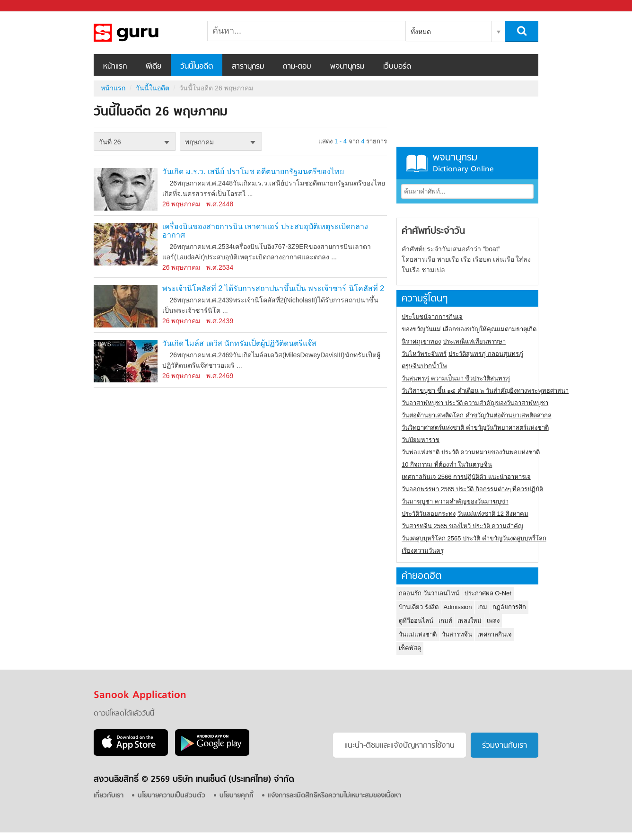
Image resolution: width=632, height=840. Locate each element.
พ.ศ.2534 (220, 267)
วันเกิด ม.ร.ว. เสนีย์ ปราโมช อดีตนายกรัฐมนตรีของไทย (253, 172)
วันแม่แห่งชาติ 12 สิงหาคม (493, 514)
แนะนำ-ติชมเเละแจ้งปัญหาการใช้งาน (399, 746)
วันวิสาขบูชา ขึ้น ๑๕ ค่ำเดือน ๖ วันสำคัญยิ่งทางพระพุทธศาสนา (485, 391)
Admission (458, 607)
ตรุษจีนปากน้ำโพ (424, 366)
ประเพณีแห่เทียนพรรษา (474, 341)
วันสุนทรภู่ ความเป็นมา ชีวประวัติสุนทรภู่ (456, 378)
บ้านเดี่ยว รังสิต (419, 607)
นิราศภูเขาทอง (421, 341)
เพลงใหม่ (470, 621)
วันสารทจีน (457, 634)
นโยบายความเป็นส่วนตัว (171, 796)
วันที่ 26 (110, 142)
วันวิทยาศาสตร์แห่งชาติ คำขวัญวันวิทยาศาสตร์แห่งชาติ (475, 428)
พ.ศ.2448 (220, 204)
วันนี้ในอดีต (197, 67)
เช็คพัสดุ (410, 648)
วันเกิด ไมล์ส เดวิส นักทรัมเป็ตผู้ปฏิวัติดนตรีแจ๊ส (239, 343)
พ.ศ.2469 (220, 376)
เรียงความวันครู (423, 551)
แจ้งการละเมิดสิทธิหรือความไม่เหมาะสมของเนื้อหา (334, 796)
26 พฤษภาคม (181, 204)
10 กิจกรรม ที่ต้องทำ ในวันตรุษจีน (447, 464)
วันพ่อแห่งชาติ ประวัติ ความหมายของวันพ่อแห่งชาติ (471, 452)
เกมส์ (445, 621)
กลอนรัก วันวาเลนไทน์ (429, 593)
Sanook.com (28, 6)
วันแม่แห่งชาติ (418, 634)
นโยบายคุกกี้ (237, 796)
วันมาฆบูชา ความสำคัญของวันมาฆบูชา (455, 501)
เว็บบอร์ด (397, 67)
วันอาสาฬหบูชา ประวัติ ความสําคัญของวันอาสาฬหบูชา (475, 403)
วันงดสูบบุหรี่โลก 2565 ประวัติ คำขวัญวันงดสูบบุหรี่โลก (474, 538)
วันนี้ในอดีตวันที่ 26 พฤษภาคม (143, 33)
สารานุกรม (248, 67)
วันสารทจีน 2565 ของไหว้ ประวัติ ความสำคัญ (462, 526)
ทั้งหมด (421, 32)
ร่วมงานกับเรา (505, 746)
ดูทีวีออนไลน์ (416, 621)
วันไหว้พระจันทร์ (424, 354)
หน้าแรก (115, 67)
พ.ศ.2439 (220, 321)
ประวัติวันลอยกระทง (429, 514)
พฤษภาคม (199, 142)
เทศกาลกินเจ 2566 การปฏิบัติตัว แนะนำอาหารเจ (466, 477)
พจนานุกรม (347, 67)
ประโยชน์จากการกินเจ (432, 317)
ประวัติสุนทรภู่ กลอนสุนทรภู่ (486, 354)
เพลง (493, 621)
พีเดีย (154, 67)
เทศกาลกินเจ (495, 634)
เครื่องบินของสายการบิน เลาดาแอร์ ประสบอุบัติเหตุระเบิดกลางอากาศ (265, 231)
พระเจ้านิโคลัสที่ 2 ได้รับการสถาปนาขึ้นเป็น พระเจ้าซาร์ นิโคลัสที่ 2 (273, 288)
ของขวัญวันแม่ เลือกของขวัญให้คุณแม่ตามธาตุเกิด (469, 329)
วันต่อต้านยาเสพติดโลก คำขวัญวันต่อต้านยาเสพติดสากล (477, 415)
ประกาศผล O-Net (488, 593)
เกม (482, 607)
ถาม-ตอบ (297, 67)
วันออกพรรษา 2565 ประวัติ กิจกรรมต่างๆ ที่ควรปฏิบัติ (472, 489)
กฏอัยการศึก (509, 607)
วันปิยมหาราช (421, 440)
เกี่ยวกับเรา (109, 796)
